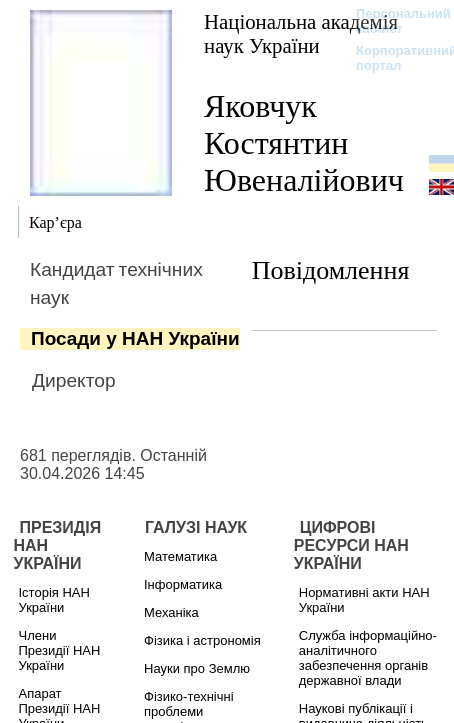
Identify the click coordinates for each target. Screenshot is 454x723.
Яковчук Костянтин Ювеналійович (304, 143)
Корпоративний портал (393, 58)
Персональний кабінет (393, 21)
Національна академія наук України (301, 33)
